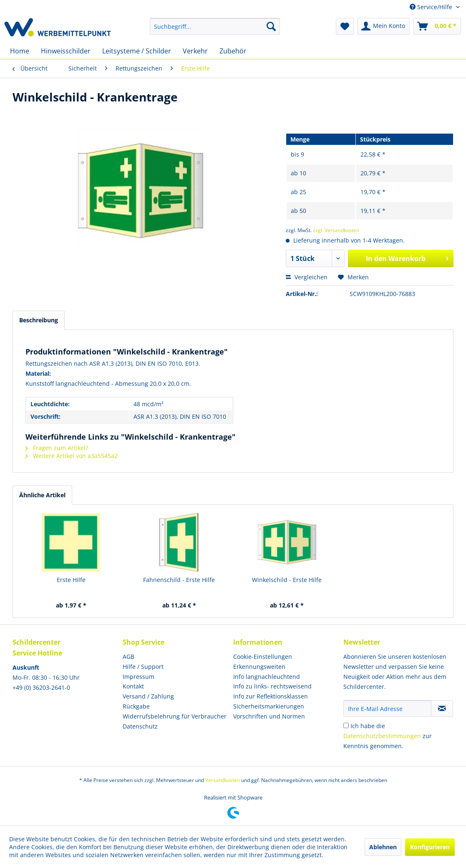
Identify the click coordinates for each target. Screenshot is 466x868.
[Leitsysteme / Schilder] (137, 51)
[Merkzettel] (345, 26)
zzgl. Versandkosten (336, 230)
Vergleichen (307, 277)
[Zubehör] (233, 51)
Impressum (139, 677)
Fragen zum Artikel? (57, 448)
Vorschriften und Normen (269, 716)
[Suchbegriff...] (215, 26)
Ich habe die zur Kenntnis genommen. (388, 736)
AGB (128, 657)
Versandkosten (223, 780)
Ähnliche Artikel (42, 495)
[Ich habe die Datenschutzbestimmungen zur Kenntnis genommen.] (346, 725)
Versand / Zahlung (148, 696)
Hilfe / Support (143, 667)
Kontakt (133, 686)
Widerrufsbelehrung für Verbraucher (175, 716)
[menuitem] (215, 26)
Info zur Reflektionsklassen (271, 696)
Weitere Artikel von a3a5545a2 (72, 456)
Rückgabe (136, 706)
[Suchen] (271, 26)
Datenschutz (140, 726)
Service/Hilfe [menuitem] (432, 7)
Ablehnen (383, 847)
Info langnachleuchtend (267, 677)
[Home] (20, 51)
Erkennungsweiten (259, 667)
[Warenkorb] (437, 26)
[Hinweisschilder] (66, 51)
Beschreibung (39, 320)
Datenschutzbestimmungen (382, 736)
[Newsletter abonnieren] (442, 709)
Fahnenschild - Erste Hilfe (179, 580)
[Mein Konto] (384, 26)
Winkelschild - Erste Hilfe (287, 580)
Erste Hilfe (71, 580)
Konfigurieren (430, 847)
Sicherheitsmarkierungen (269, 706)
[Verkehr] (195, 51)
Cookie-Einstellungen (263, 657)
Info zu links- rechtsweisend (272, 686)
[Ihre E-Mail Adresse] (387, 709)
